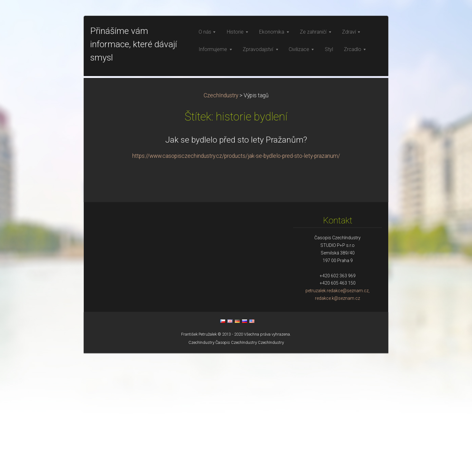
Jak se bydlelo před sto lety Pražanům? (236, 263)
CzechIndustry (221, 218)
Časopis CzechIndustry (236, 465)
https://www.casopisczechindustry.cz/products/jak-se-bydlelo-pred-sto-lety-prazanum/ (236, 279)
